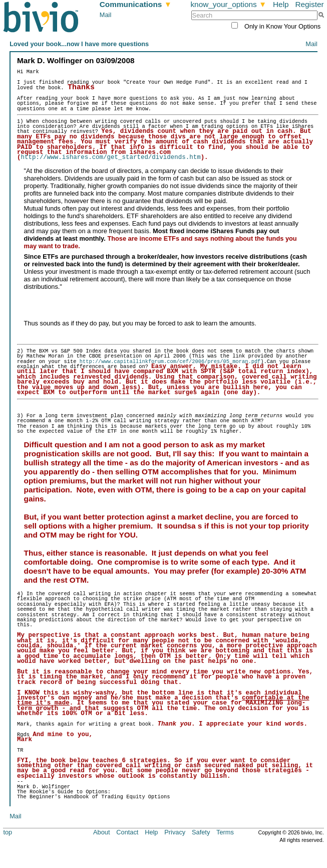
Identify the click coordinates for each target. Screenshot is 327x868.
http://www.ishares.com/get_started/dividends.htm (110, 158)
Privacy (175, 833)
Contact (127, 833)
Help (281, 4)
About (101, 833)
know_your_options (228, 4)
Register (309, 4)
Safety (201, 833)
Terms (225, 833)
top (8, 833)
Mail (105, 15)
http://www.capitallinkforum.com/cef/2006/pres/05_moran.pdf (168, 362)
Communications (136, 4)
